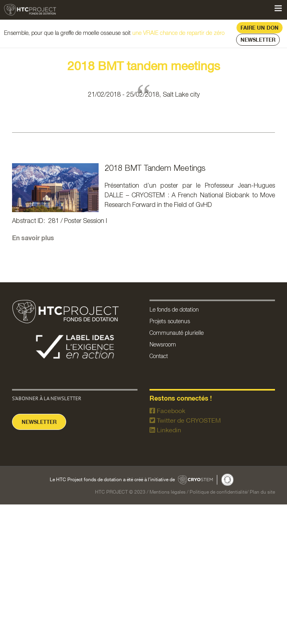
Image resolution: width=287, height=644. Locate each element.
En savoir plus (34, 238)
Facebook (167, 411)
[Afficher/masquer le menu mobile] (279, 8)
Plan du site (262, 492)
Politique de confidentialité (218, 492)
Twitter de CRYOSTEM (185, 420)
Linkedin (165, 430)
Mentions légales (168, 492)
